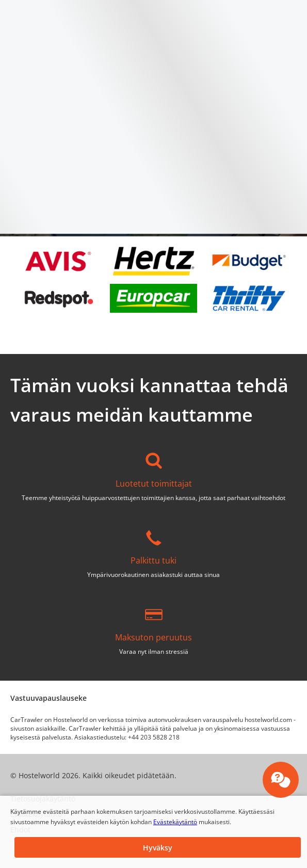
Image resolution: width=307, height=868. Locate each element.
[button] (158, 847)
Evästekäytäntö (175, 822)
